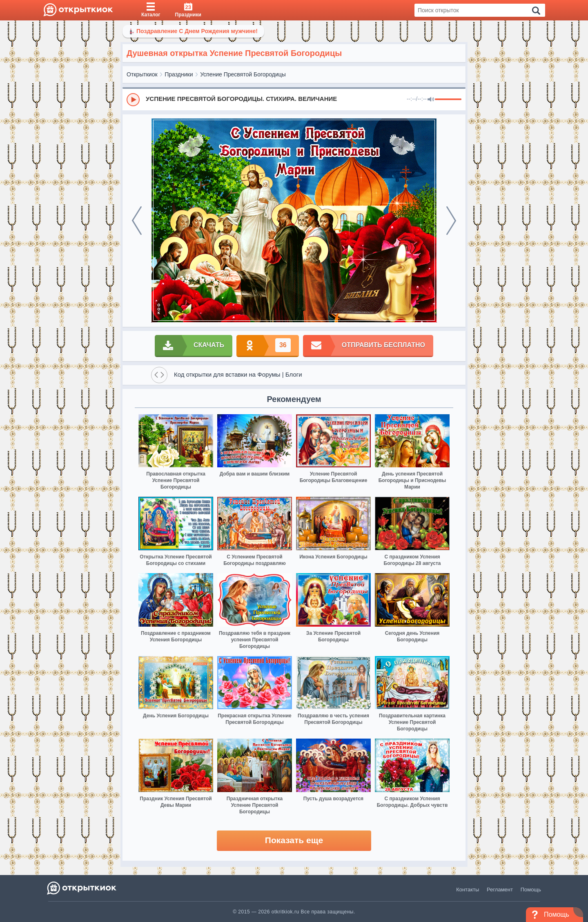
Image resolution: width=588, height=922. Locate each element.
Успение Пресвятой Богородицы (243, 74)
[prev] (137, 221)
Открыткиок (142, 74)
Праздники (179, 74)
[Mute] (431, 100)
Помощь (531, 890)
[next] (451, 221)
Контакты (468, 890)
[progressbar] (448, 100)
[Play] (133, 100)
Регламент (500, 890)
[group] (294, 99)
